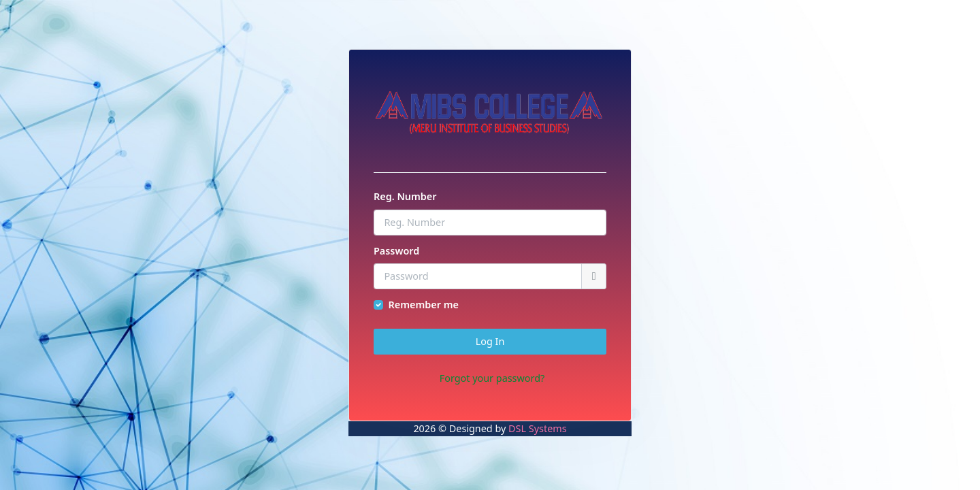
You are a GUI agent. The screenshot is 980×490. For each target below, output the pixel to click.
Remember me (424, 305)
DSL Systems (537, 428)
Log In (490, 341)
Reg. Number (405, 196)
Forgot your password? (492, 378)
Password (396, 251)
